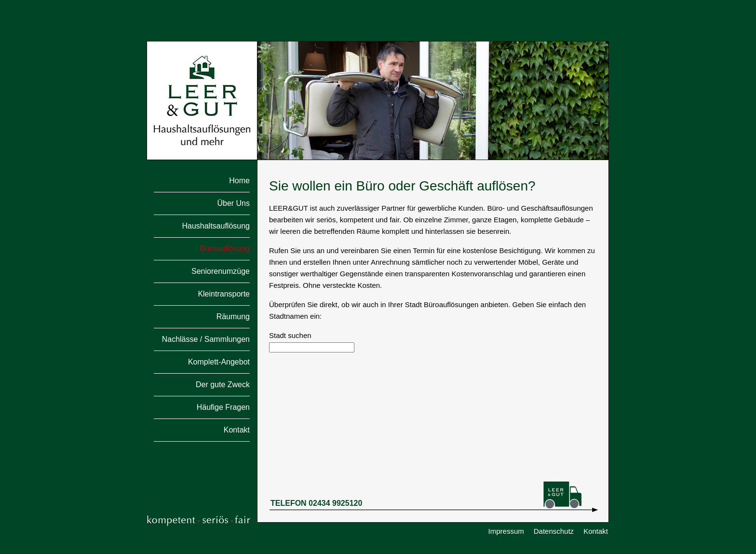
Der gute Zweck (223, 385)
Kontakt (237, 430)
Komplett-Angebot (219, 362)
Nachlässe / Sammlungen (206, 339)
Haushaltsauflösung (216, 226)
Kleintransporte (224, 294)
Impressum (506, 531)
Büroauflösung (225, 249)
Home (239, 181)
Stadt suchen (290, 335)
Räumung (233, 317)
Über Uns (233, 203)
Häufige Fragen (223, 407)
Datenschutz (554, 531)
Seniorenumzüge (221, 271)
